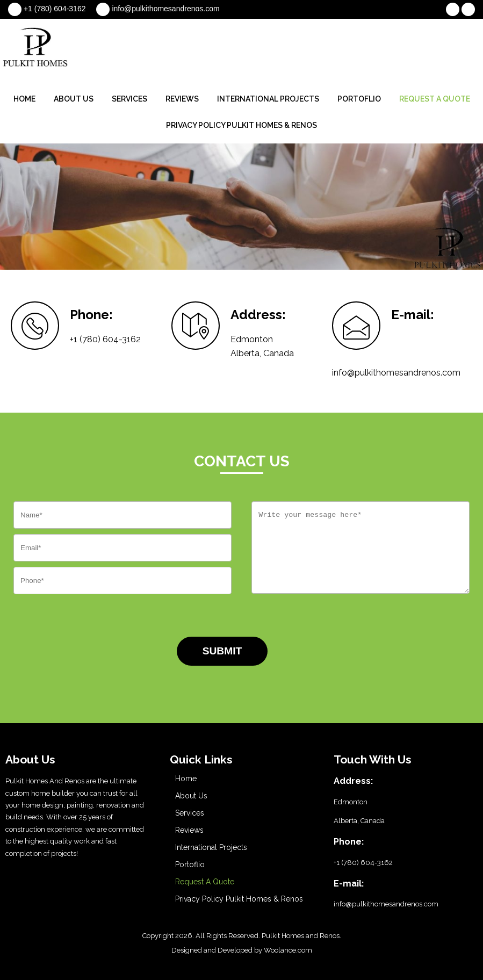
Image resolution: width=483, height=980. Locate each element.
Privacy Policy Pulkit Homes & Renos (241, 125)
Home (24, 99)
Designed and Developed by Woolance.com (242, 950)
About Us (74, 99)
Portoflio (359, 99)
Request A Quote (435, 99)
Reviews (182, 99)
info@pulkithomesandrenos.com (165, 9)
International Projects (268, 99)
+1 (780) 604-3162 (55, 9)
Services (129, 99)
